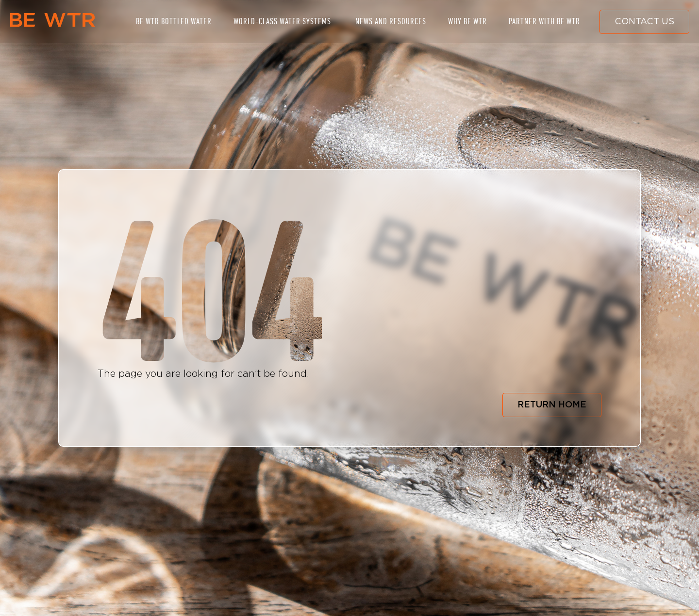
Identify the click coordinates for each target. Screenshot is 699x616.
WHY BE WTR (467, 21)
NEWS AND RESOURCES (391, 21)
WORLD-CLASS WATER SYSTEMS (282, 21)
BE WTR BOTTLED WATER (174, 21)
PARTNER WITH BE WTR (544, 21)
